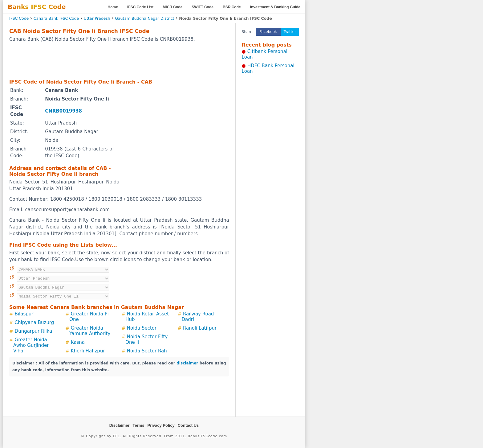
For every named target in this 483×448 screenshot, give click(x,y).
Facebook (268, 32)
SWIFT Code (203, 7)
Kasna (78, 342)
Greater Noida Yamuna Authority (90, 331)
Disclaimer (120, 425)
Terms (138, 425)
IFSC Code (19, 18)
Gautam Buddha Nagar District (145, 18)
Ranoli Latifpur (200, 328)
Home (113, 7)
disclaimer (187, 363)
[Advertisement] (119, 60)
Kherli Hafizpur (88, 351)
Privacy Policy (161, 425)
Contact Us (188, 425)
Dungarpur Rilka (34, 331)
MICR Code (172, 7)
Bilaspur (24, 314)
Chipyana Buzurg (34, 323)
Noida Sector (142, 328)
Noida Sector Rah (147, 351)
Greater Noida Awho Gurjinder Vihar (31, 345)
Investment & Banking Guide (275, 7)
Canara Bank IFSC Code (56, 18)
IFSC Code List (140, 7)
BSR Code (232, 7)
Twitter (290, 32)
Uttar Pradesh (97, 18)
